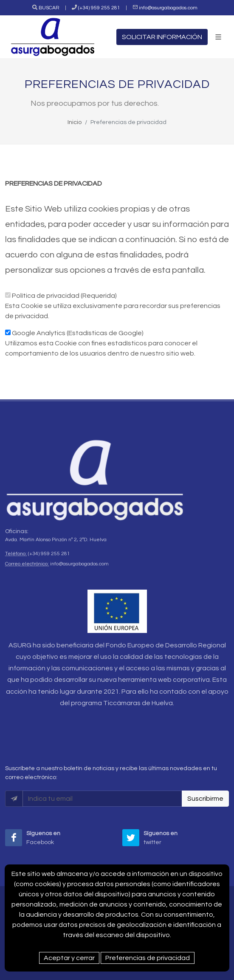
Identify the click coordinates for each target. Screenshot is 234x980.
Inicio (75, 122)
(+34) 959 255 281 (99, 8)
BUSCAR (49, 8)
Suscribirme (205, 799)
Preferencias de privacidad (148, 958)
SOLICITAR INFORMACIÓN (162, 37)
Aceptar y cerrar (69, 958)
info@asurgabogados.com (168, 8)
